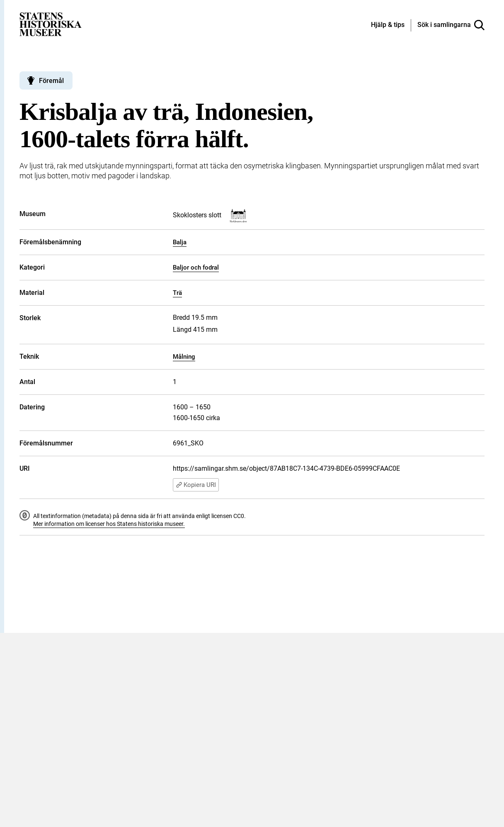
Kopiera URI (196, 485)
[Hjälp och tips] (388, 25)
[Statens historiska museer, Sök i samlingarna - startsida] (51, 24)
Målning (184, 357)
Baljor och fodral (196, 268)
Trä (177, 293)
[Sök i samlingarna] (451, 25)
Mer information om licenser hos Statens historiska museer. (109, 524)
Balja (180, 242)
